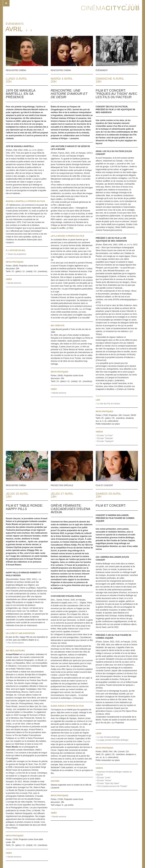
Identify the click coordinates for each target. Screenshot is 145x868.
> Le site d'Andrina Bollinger (108, 737)
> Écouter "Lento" (103, 778)
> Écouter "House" (104, 780)
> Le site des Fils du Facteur (108, 404)
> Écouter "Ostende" (104, 438)
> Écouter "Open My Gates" (108, 783)
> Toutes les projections (16, 254)
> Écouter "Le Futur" (104, 435)
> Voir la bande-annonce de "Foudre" (112, 786)
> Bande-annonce (13, 283)
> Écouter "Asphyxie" (105, 441)
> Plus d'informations (15, 643)
